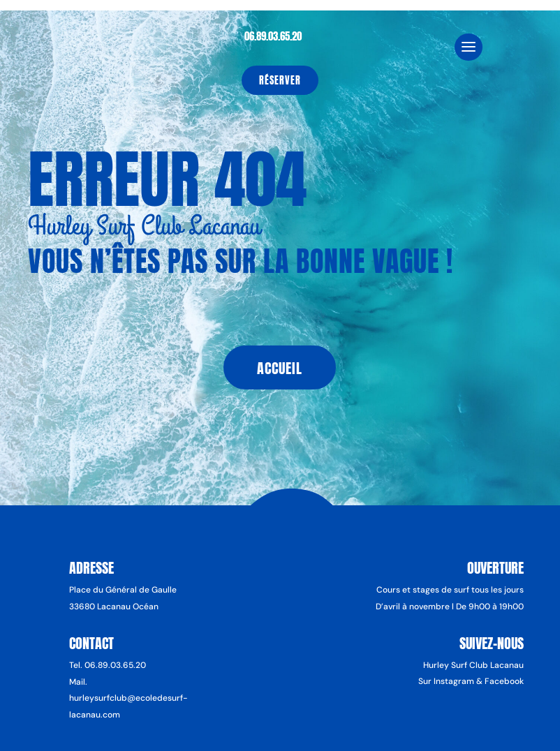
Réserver (280, 81)
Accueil (280, 368)
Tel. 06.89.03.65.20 (108, 665)
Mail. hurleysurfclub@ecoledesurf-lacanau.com (128, 699)
